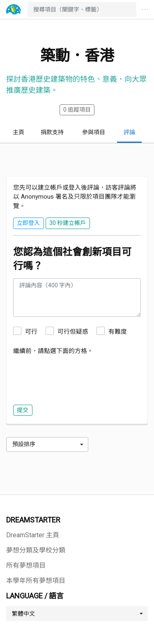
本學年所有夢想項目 (36, 581)
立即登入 (28, 223)
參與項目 (94, 132)
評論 (129, 132)
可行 (31, 332)
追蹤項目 (77, 110)
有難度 (118, 332)
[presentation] (76, 378)
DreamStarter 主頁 (33, 535)
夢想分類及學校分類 (36, 550)
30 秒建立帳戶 (68, 223)
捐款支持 (52, 132)
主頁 (18, 132)
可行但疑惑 (73, 332)
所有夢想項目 (26, 565)
